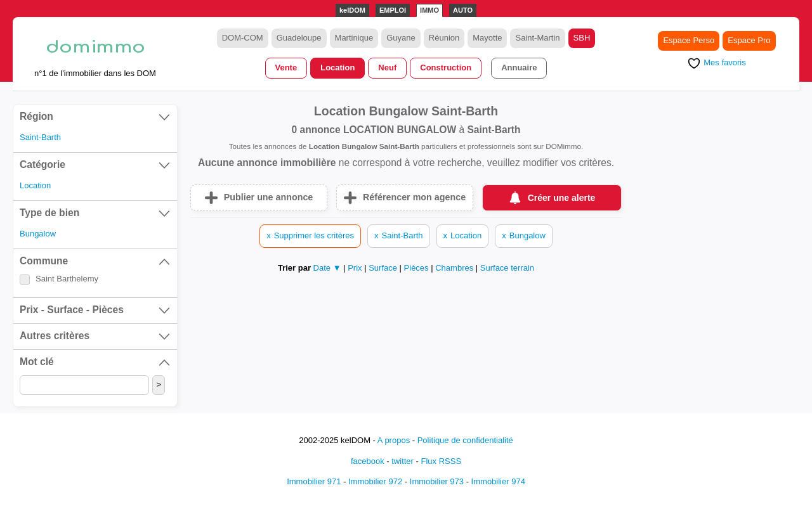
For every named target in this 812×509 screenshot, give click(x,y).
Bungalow (38, 234)
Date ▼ (327, 268)
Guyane (401, 38)
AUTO (463, 10)
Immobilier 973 (437, 481)
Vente (286, 68)
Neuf (387, 68)
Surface (384, 268)
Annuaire (519, 68)
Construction (446, 68)
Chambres (455, 268)
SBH (582, 38)
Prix (356, 268)
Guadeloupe (299, 38)
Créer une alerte (562, 198)
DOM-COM (243, 38)
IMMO (429, 10)
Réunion (444, 38)
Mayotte (487, 38)
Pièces (418, 268)
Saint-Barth (40, 137)
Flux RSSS (441, 461)
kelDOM (352, 10)
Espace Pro (749, 40)
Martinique (354, 38)
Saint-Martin (537, 38)
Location (337, 68)
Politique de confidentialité (465, 440)
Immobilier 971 (314, 481)
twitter (403, 461)
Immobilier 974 (498, 481)
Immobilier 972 (375, 481)
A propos (394, 440)
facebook (368, 461)
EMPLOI (393, 10)
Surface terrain (507, 268)
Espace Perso (689, 40)
